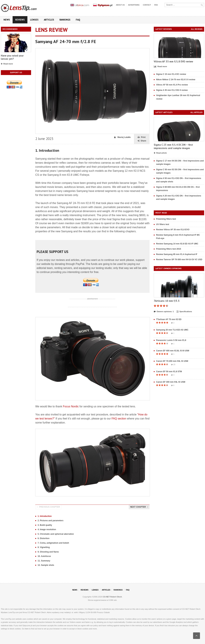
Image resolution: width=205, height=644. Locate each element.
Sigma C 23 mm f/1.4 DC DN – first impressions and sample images (173, 146)
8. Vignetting (44, 547)
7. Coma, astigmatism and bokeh (53, 543)
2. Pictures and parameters (50, 521)
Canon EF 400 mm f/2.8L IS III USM (173, 351)
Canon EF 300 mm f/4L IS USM (171, 382)
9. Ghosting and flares (48, 552)
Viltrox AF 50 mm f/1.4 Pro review (172, 85)
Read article (160, 153)
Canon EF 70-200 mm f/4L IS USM (172, 361)
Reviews (20, 20)
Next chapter (139, 507)
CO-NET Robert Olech (112, 597)
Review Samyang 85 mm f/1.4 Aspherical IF (177, 254)
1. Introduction (45, 516)
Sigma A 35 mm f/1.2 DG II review (172, 90)
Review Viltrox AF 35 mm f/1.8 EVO (173, 230)
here (27, 629)
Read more (7, 64)
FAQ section (119, 419)
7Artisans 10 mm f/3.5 (167, 301)
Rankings (65, 20)
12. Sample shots (46, 565)
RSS (156, 5)
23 (173, 365)
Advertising (134, 5)
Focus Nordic (71, 406)
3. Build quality (45, 525)
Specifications (184, 312)
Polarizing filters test (166, 219)
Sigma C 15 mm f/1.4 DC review (171, 74)
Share (142, 141)
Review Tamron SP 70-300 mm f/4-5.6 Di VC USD (179, 260)
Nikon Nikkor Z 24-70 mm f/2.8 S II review (176, 80)
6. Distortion (44, 538)
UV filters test (163, 224)
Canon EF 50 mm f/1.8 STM (169, 372)
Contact (147, 5)
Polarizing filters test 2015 (169, 249)
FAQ (78, 20)
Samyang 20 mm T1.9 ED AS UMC (172, 330)
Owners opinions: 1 (164, 312)
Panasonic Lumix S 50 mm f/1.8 (171, 340)
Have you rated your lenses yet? (12, 57)
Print (142, 137)
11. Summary (44, 561)
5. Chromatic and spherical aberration (56, 534)
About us (120, 5)
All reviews (197, 29)
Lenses (34, 20)
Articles (49, 20)
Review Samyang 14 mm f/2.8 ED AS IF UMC (177, 244)
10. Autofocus (44, 556)
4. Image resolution (47, 529)
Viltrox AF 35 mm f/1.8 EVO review (173, 61)
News (7, 20)
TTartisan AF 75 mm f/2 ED (169, 319)
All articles (196, 112)
